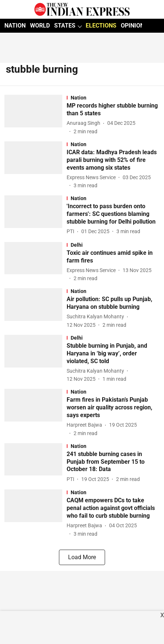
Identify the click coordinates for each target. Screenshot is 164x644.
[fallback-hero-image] (36, 115)
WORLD (40, 26)
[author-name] (85, 123)
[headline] (113, 110)
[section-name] (113, 98)
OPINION (133, 26)
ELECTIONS (101, 26)
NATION (15, 26)
